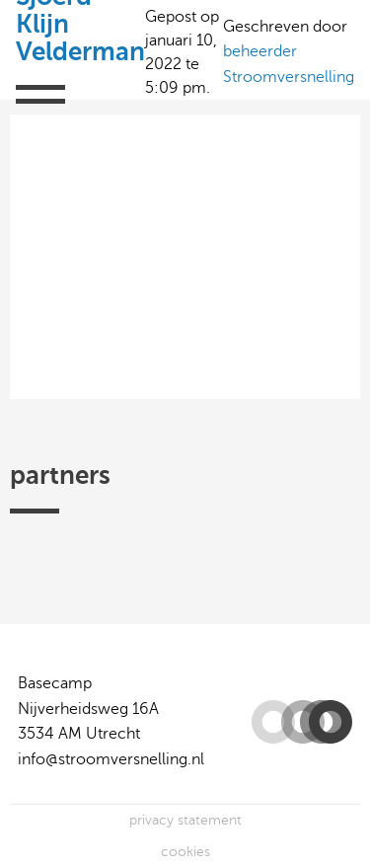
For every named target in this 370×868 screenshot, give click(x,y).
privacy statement (185, 820)
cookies (185, 852)
